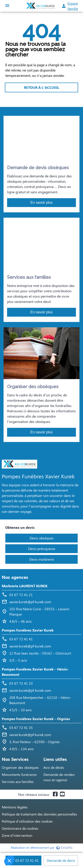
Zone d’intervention (17, 835)
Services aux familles (18, 782)
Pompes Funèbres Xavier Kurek (28, 630)
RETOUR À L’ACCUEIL (41, 87)
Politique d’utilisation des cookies (27, 821)
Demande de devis (61, 860)
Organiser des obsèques (20, 767)
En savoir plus (41, 202)
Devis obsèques (42, 538)
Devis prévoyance (42, 549)
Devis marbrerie (41, 559)
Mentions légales (15, 807)
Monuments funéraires (19, 774)
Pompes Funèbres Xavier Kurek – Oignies (36, 719)
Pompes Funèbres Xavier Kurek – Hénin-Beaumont (35, 672)
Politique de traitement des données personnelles (39, 814)
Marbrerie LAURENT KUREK (25, 586)
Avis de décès (54, 767)
